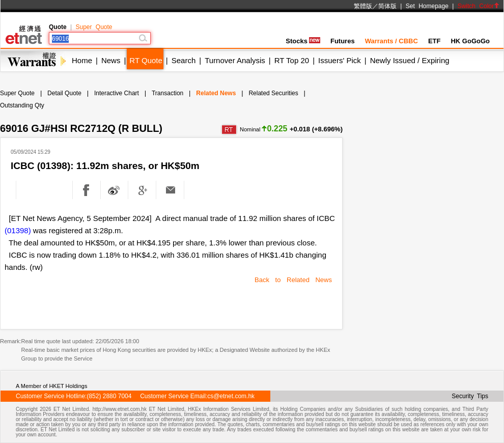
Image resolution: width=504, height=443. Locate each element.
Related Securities (273, 93)
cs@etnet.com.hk (231, 396)
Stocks (303, 41)
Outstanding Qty (22, 105)
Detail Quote (64, 93)
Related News (216, 93)
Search (184, 60)
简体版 (387, 6)
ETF (435, 41)
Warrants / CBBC (391, 41)
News (111, 60)
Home (82, 60)
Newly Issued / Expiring (410, 60)
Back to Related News (293, 280)
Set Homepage (427, 6)
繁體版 (363, 6)
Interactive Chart (117, 93)
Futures (343, 41)
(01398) (18, 230)
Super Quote (94, 27)
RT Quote (146, 60)
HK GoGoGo (470, 41)
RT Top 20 (292, 60)
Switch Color (479, 6)
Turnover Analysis (235, 60)
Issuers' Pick (340, 60)
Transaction (167, 93)
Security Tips (470, 396)
